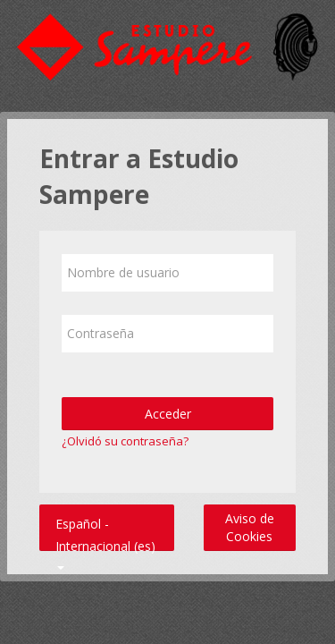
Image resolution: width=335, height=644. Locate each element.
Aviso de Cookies (250, 527)
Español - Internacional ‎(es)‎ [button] (105, 520)
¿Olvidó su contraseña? (125, 441)
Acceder (168, 414)
